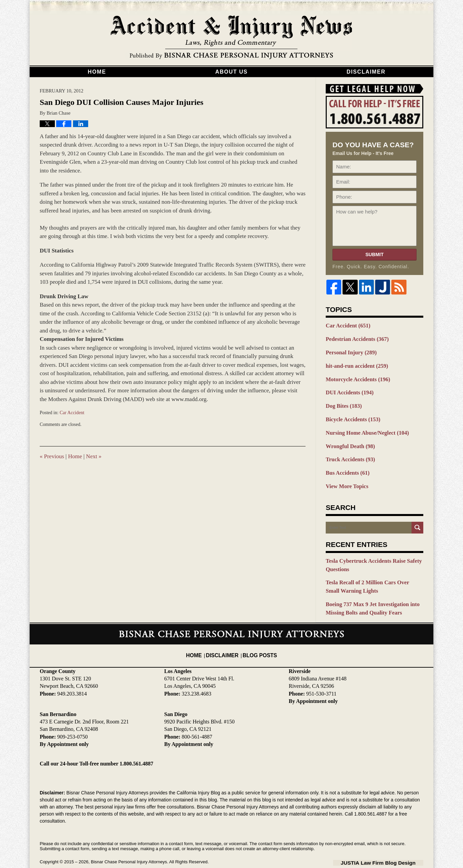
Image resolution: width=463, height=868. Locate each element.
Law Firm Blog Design (391, 847)
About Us (231, 72)
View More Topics (345, 477)
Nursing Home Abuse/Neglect (364, 426)
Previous (52, 456)
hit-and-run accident (354, 363)
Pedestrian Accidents (354, 338)
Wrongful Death (348, 439)
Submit (375, 254)
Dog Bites (342, 401)
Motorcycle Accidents (355, 376)
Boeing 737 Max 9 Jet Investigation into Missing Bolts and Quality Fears (368, 595)
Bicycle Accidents (350, 414)
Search (417, 518)
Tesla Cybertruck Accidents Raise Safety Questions (369, 555)
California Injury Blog (231, 38)
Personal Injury (349, 351)
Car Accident (72, 413)
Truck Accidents (348, 451)
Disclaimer (366, 72)
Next (94, 456)
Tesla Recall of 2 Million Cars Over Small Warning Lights (370, 575)
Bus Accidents (346, 464)
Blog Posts (258, 636)
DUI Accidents (347, 389)
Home (97, 72)
